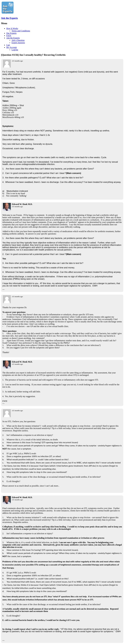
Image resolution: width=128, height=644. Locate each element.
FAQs (9, 36)
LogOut (15, 50)
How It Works (12, 28)
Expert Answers (18, 43)
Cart (8, 45)
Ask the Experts (9, 18)
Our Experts (11, 33)
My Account (12, 47)
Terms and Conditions (21, 31)
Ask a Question (18, 40)
